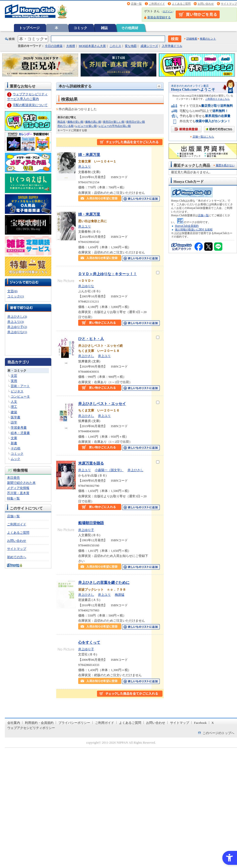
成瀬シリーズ (149, 46)
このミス (115, 46)
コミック (80, 28)
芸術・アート (20, 386)
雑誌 (104, 28)
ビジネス (17, 391)
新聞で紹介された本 (21, 483)
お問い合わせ (206, 4)
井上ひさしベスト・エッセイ (102, 404)
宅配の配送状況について (30, 105)
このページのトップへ (218, 733)
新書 (14, 443)
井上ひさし (86, 356)
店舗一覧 (136, 4)
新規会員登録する (159, 17)
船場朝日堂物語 (91, 523)
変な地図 (131, 46)
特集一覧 (13, 498)
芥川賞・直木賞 (18, 493)
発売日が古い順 (135, 122)
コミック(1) (16, 296)
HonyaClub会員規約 (187, 226)
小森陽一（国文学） (109, 470)
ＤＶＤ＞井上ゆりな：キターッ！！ (108, 274)
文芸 (14, 376)
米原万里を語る (91, 463)
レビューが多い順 (86, 126)
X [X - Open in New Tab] (213, 723)
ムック (16, 459)
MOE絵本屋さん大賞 (92, 46)
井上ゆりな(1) (17, 332)
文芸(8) (12, 291)
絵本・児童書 (20, 433)
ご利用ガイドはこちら (217, 99)
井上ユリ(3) (16, 322)
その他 (16, 448)
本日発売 (13, 478)
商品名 (61, 122)
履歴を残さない (225, 165)
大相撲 (71, 46)
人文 (14, 402)
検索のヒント (208, 39)
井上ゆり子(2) (17, 327)
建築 (14, 412)
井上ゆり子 (86, 530)
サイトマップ (229, 4)
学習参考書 (19, 428)
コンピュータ (20, 396)
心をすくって (89, 642)
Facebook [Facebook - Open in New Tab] (200, 723)
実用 (14, 381)
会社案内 (14, 723)
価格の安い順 (75, 122)
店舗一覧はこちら (203, 137)
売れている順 (65, 126)
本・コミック (17, 371)
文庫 (14, 438)
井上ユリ (85, 167)
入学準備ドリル (172, 46)
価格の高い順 (93, 122)
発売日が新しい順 (114, 122)
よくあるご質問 (181, 4)
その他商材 (130, 28)
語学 (14, 422)
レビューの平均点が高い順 (115, 126)
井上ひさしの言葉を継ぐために (104, 582)
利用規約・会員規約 (39, 723)
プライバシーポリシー (74, 723)
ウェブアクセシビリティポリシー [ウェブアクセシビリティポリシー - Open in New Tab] (31, 728)
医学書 (16, 417)
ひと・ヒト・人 (91, 339)
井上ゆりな (86, 286)
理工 (14, 407)
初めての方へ (17, 557)
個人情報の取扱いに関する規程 (194, 229)
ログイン (168, 11)
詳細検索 (192, 39)
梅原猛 (120, 595)
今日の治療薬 (54, 46)
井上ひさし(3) (17, 317)
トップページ (29, 28)
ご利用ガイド (157, 4)
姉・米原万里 (89, 155)
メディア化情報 (18, 488)
